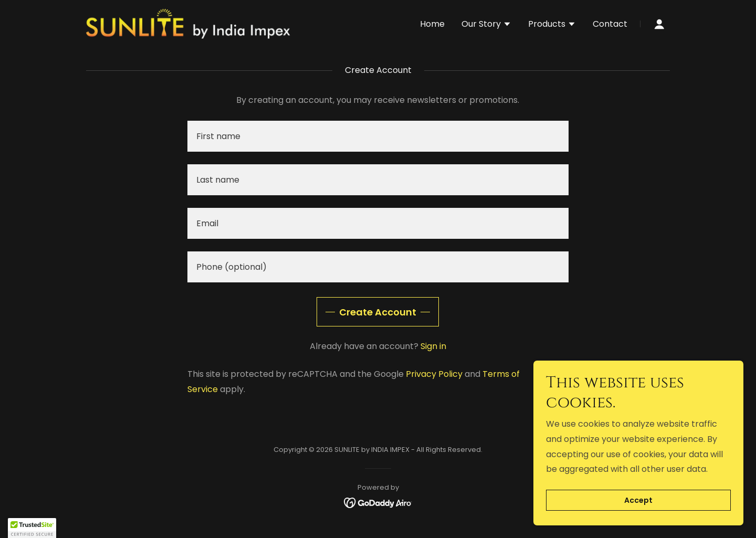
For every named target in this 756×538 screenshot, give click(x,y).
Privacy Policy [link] (434, 374)
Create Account (378, 312)
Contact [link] (610, 24)
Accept (638, 500)
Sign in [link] (433, 346)
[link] (188, 23)
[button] (486, 25)
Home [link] (432, 24)
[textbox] (378, 136)
